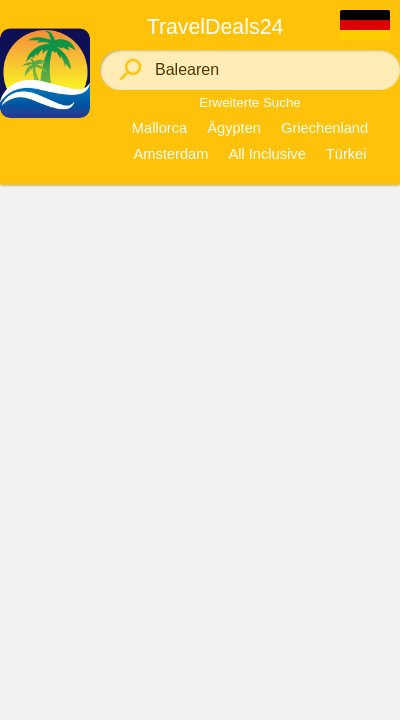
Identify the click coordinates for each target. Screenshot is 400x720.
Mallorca (159, 128)
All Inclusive (266, 154)
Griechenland (324, 128)
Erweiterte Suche (250, 102)
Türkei (346, 154)
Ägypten (234, 128)
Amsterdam (170, 154)
